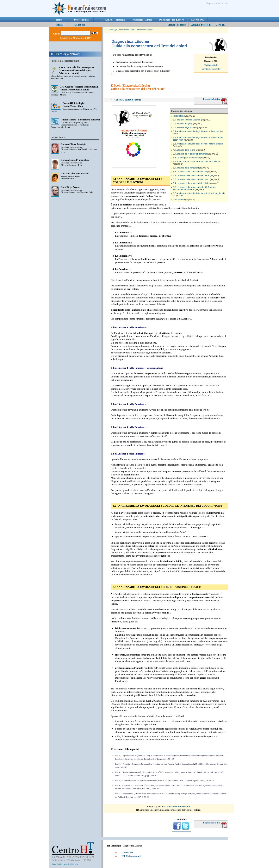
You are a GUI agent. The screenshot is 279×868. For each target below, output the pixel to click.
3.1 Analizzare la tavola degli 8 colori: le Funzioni (196, 131)
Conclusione (179, 199)
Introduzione (179, 116)
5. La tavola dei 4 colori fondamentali (190, 154)
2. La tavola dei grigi (183, 124)
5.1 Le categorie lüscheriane (186, 158)
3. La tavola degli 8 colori (185, 127)
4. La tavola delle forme (184, 150)
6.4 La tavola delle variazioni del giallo (191, 183)
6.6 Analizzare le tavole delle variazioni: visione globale (199, 193)
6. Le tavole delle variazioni (186, 168)
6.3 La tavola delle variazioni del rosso (191, 179)
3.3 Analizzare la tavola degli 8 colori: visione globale (198, 144)
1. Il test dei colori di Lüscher (186, 120)
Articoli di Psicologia (127, 30)
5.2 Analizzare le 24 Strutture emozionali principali (197, 162)
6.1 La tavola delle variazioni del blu (190, 172)
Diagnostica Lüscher (145, 30)
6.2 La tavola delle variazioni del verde (191, 175)
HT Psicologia (111, 30)
